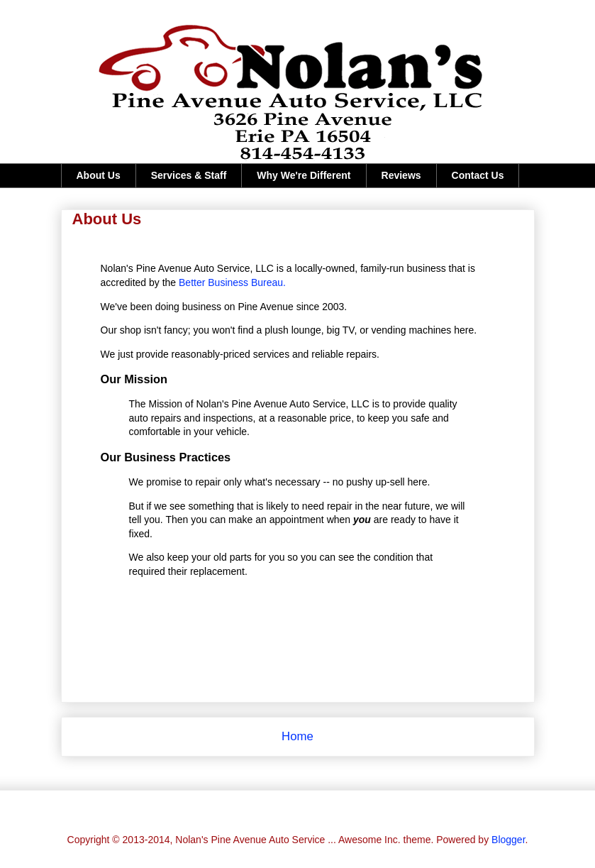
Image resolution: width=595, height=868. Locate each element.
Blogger (508, 840)
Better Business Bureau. (232, 282)
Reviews (401, 175)
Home (297, 736)
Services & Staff (189, 175)
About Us (99, 175)
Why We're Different (304, 175)
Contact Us (478, 175)
